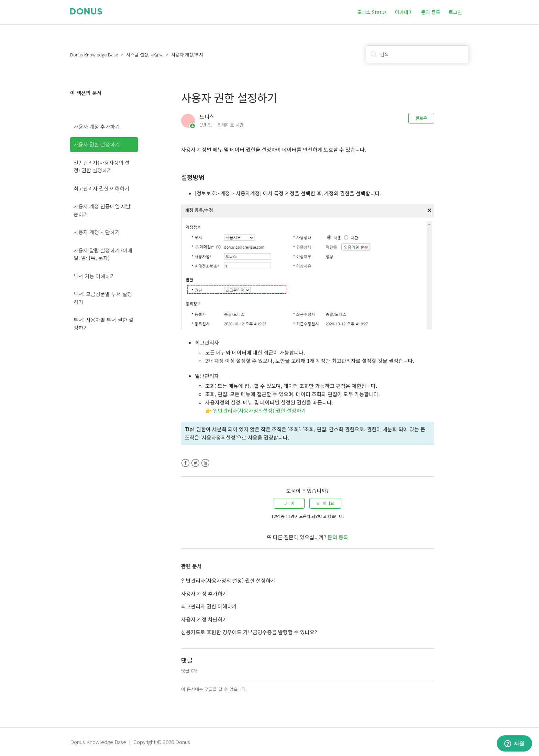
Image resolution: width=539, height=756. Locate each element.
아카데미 (404, 12)
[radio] (289, 503)
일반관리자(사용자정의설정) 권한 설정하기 (260, 411)
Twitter (195, 463)
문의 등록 (431, 12)
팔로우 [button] (421, 118)
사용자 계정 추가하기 (97, 126)
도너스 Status (372, 12)
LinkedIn (205, 463)
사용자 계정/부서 (187, 55)
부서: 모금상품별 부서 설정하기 (103, 298)
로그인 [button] (455, 12)
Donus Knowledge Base (94, 55)
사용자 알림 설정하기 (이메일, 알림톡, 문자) (103, 254)
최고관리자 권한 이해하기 (101, 188)
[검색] (417, 54)
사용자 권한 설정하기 (97, 144)
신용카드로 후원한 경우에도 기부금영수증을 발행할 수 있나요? (249, 632)
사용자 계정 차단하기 (97, 232)
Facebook (185, 463)
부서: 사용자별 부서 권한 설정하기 (103, 324)
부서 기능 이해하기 (94, 276)
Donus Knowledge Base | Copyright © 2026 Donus (130, 742)
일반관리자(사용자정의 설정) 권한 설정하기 (102, 166)
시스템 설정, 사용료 (145, 55)
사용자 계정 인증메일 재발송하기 (102, 210)
